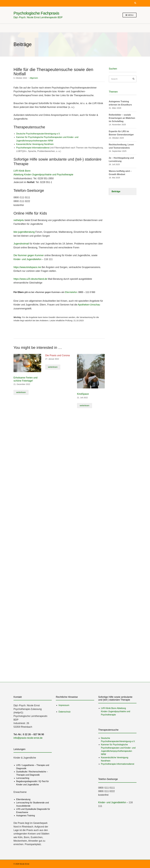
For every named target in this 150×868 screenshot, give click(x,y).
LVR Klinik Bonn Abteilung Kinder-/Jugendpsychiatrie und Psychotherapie (116, 711)
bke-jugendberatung (24, 232)
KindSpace (83, 394)
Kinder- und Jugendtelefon (27, 259)
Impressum (64, 705)
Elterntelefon (71, 292)
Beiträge (116, 191)
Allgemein (34, 78)
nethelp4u (19, 220)
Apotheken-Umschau (89, 305)
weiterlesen (21, 392)
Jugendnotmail (21, 244)
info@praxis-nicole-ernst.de (28, 738)
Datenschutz (65, 712)
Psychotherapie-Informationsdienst (33, 148)
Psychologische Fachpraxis (36, 13)
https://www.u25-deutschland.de (30, 279)
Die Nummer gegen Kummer (29, 255)
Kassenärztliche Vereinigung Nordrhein (35, 144)
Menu (130, 15)
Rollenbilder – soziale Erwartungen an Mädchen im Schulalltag (122, 118)
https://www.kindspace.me (27, 267)
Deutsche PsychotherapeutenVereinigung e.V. (38, 134)
